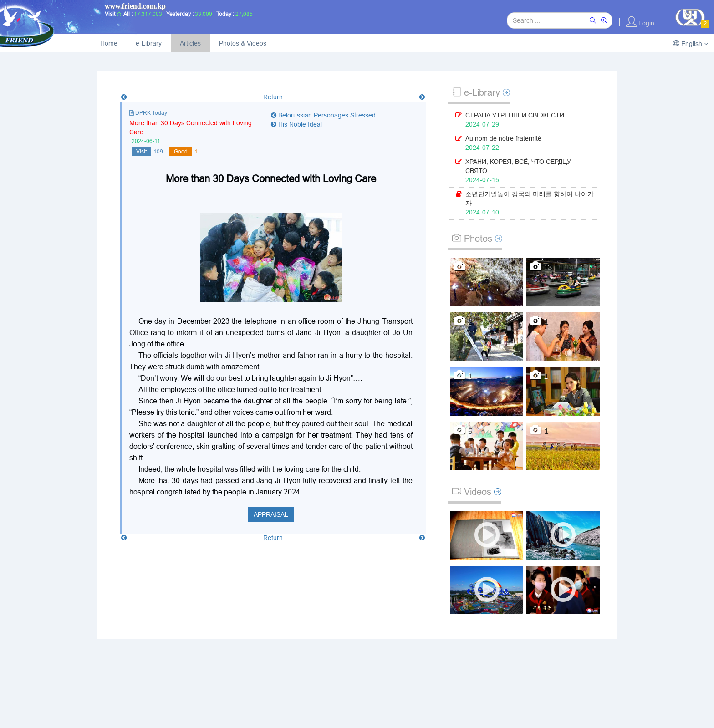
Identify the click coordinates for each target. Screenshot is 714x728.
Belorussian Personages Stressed (323, 115)
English (691, 44)
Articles (190, 43)
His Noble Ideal (296, 124)
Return (273, 97)
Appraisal (271, 514)
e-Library (149, 43)
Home (109, 43)
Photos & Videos (243, 43)
